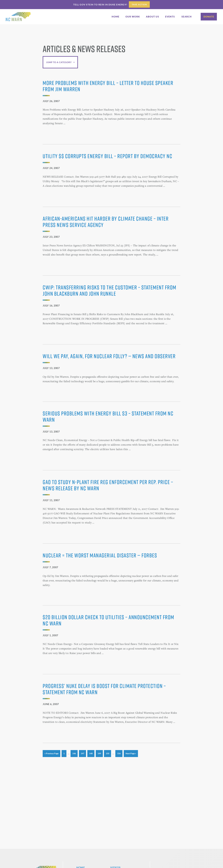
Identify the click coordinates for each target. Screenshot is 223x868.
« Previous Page (51, 754)
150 (108, 753)
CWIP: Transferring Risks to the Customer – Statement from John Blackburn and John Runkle (110, 290)
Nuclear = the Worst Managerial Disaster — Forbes (100, 555)
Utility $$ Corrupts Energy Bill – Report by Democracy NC (107, 156)
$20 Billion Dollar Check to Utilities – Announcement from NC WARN (108, 620)
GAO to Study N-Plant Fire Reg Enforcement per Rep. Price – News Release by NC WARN (108, 485)
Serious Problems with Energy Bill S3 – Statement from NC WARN (108, 416)
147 (83, 753)
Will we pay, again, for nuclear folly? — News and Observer (109, 356)
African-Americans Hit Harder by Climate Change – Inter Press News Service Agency (106, 222)
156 (119, 753)
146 (74, 753)
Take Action (139, 4)
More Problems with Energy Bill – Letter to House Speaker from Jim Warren (108, 86)
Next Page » (131, 754)
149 (100, 753)
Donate (209, 17)
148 (91, 753)
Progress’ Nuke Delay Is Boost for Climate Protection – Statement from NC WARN (104, 689)
